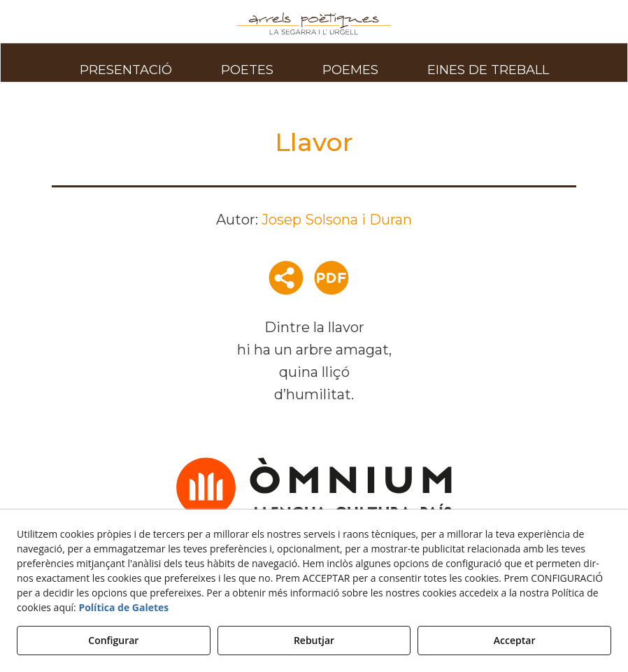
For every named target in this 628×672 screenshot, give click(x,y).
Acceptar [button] (515, 640)
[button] (314, 24)
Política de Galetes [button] (123, 607)
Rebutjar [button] (314, 640)
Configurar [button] (113, 640)
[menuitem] (126, 62)
